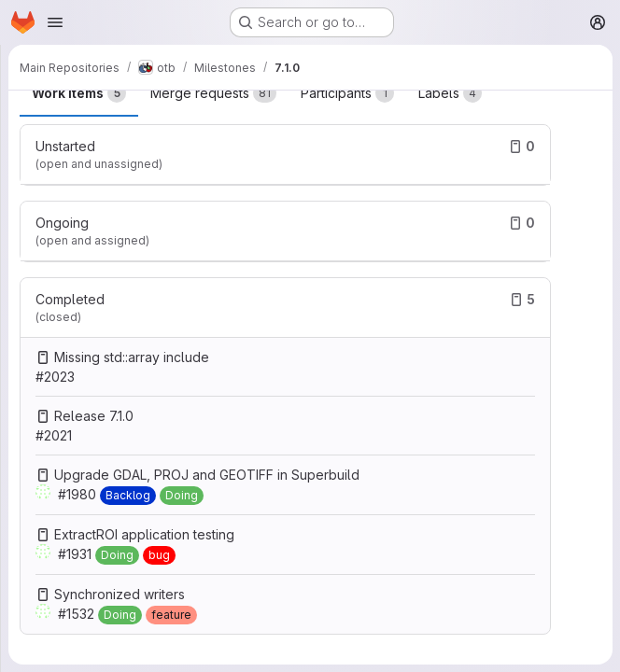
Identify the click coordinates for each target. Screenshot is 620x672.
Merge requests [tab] (213, 93)
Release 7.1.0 (94, 416)
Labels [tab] (450, 93)
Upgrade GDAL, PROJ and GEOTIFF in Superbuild (207, 475)
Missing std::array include (132, 357)
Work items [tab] (79, 93)
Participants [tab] (347, 93)
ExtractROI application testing (144, 534)
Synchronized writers (120, 594)
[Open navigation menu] (55, 22)
